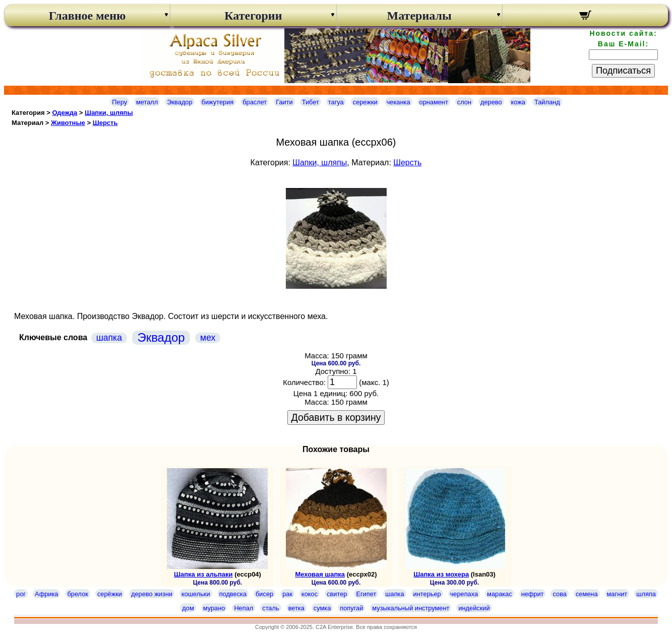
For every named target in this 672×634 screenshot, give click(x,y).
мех (208, 338)
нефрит (533, 594)
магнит (617, 594)
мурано (214, 608)
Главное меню (87, 16)
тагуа (336, 102)
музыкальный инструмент (411, 608)
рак (287, 594)
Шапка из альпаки (203, 574)
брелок (77, 594)
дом (188, 608)
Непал (243, 608)
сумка (322, 608)
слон (464, 102)
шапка (109, 338)
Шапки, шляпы (109, 113)
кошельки (196, 594)
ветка (296, 608)
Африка (46, 594)
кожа (518, 102)
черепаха (464, 594)
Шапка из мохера (441, 574)
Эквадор (179, 102)
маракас (500, 594)
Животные (68, 123)
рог (21, 594)
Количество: (304, 382)
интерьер (427, 594)
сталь (270, 608)
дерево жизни (152, 594)
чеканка (399, 102)
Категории (253, 16)
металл (147, 102)
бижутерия (218, 102)
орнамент (434, 102)
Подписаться (623, 71)
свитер (337, 594)
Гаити (284, 102)
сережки (365, 102)
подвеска (233, 594)
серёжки (110, 594)
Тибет (311, 102)
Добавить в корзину (336, 417)
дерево (491, 102)
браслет (255, 102)
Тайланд (547, 102)
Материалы (419, 16)
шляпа (646, 594)
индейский (474, 608)
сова (559, 594)
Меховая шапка (320, 574)
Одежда (65, 113)
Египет (366, 594)
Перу (119, 102)
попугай (351, 608)
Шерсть (105, 123)
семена (587, 594)
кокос (310, 594)
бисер (264, 594)
